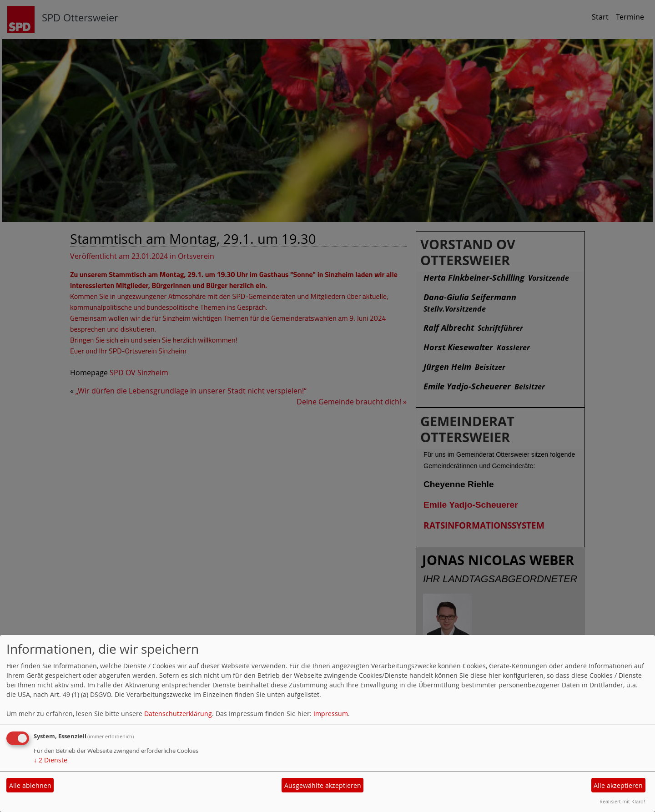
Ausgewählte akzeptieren (323, 785)
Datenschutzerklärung (178, 714)
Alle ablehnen (30, 785)
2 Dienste (50, 760)
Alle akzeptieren (618, 785)
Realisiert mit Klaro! (622, 801)
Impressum (331, 714)
